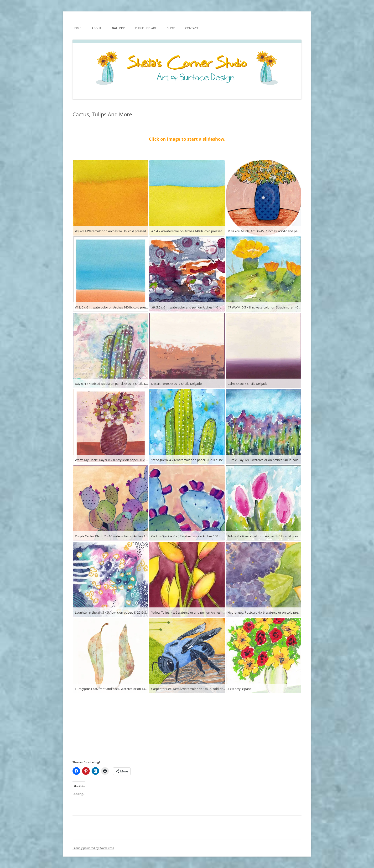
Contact (192, 28)
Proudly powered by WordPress (93, 848)
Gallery (118, 28)
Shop (171, 28)
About (96, 28)
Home (77, 28)
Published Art (146, 28)
